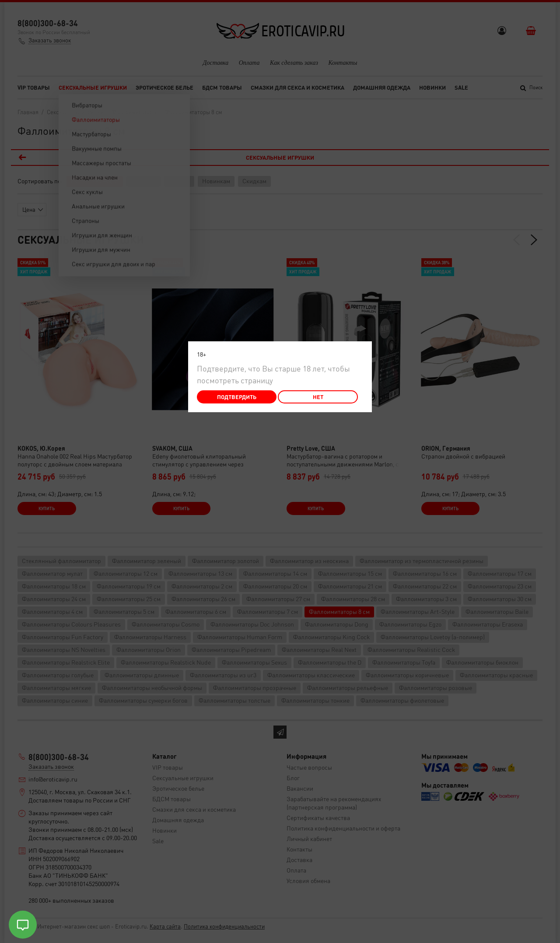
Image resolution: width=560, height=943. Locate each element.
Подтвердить (237, 397)
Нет (318, 397)
